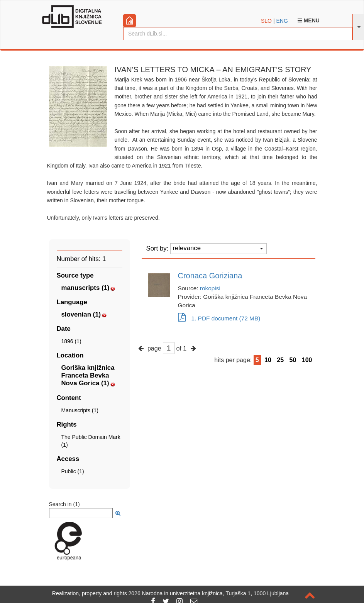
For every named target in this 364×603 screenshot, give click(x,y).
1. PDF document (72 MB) (219, 318)
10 (268, 360)
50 (293, 360)
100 (307, 360)
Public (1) (73, 471)
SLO (266, 21)
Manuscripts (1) (80, 410)
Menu (309, 20)
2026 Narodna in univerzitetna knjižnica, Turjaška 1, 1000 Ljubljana (209, 593)
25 (280, 360)
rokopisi (210, 288)
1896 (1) (71, 341)
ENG (282, 21)
